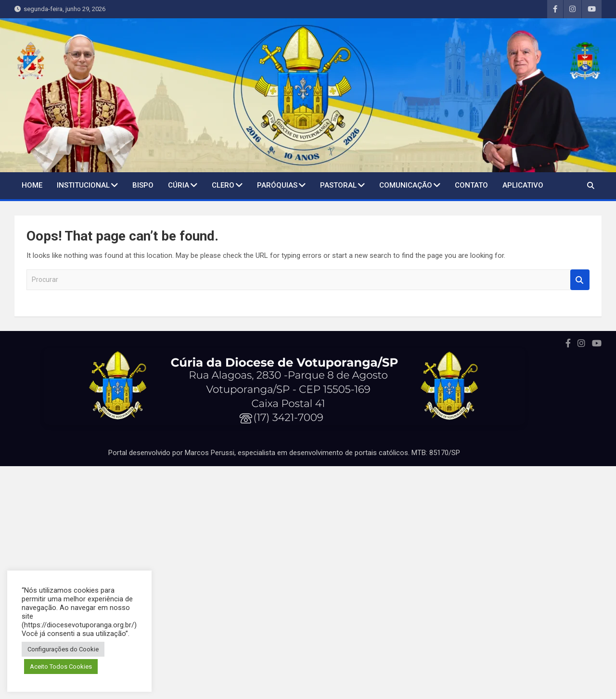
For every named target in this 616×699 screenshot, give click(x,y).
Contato (471, 185)
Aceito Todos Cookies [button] (61, 667)
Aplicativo (523, 185)
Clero (223, 185)
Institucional (83, 185)
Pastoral (338, 185)
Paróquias (277, 185)
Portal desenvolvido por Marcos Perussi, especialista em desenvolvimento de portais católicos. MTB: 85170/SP (284, 453)
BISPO (143, 185)
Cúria (179, 185)
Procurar (580, 280)
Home (32, 185)
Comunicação (406, 185)
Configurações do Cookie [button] (63, 649)
